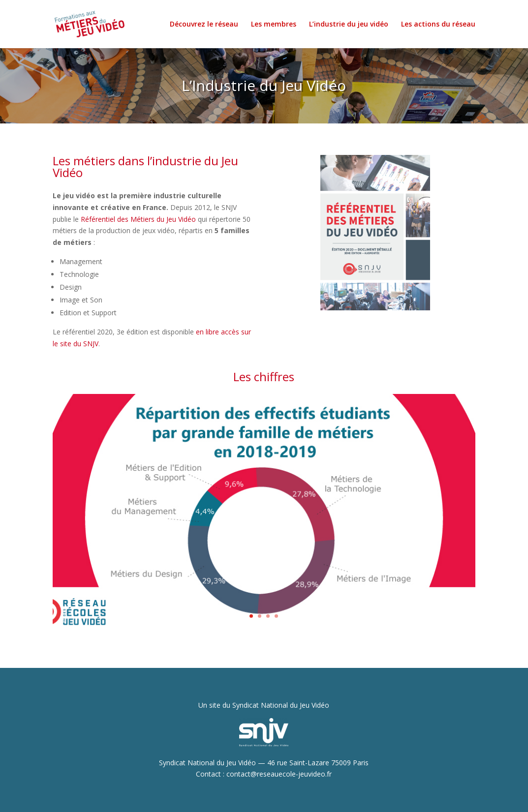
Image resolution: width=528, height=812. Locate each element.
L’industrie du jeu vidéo (349, 25)
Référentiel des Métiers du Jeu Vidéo (138, 219)
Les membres (274, 25)
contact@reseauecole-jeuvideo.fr (279, 774)
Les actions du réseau (438, 25)
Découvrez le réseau (204, 25)
